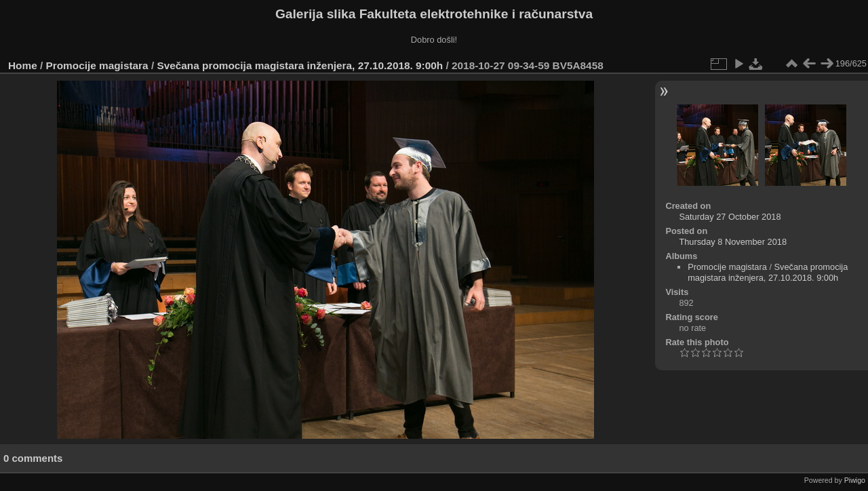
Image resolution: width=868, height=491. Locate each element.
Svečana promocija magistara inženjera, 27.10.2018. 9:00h (300, 65)
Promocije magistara (97, 65)
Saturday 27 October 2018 (730, 217)
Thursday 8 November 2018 (733, 242)
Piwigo (855, 480)
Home (23, 65)
